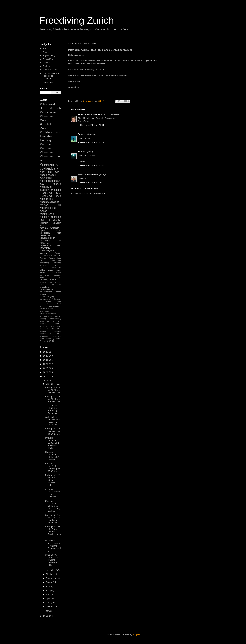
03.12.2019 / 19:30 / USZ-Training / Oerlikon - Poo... (52, 560)
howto (105, 193)
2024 (46, 360)
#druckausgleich (48, 238)
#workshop (45, 275)
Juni (48, 590)
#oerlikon (56, 217)
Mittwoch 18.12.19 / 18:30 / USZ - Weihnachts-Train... (53, 443)
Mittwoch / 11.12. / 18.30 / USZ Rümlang (53, 493)
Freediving (46, 193)
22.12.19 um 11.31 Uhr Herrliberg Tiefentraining (53, 409)
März (48, 603)
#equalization (55, 220)
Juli (48, 586)
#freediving (48, 152)
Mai (48, 594)
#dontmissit (46, 199)
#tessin (43, 304)
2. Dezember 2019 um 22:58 (91, 142)
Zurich (45, 120)
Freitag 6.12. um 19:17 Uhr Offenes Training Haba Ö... (53, 532)
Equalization (46, 245)
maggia (50, 270)
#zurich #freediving (50, 185)
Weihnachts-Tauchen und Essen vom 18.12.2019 (52, 421)
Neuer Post (48, 82)
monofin (44, 217)
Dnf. (59, 245)
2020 (46, 376)
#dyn (42, 225)
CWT (58, 172)
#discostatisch (46, 292)
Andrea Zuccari (50, 277)
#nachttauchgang (50, 202)
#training (56, 190)
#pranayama (45, 299)
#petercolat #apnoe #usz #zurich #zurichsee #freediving (50, 334)
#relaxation (56, 299)
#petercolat (45, 233)
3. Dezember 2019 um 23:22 (91, 165)
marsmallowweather (49, 228)
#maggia (44, 294)
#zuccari (57, 275)
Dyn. (43, 220)
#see (59, 301)
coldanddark (49, 168)
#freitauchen (47, 214)
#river (42, 339)
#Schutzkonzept (46, 316)
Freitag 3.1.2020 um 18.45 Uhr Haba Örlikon (53, 390)
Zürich (45, 128)
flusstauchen (45, 255)
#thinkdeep (48, 124)
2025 (46, 356)
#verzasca (52, 304)
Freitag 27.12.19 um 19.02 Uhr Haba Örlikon (53, 399)
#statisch (57, 223)
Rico (80, 151)
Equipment (48, 66)
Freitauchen (46, 235)
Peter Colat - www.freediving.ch (94, 114)
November (51, 570)
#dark (42, 321)
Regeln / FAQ (49, 56)
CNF (59, 255)
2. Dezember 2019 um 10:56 (91, 125)
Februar (50, 607)
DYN (58, 205)
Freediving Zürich (50, 196)
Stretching (44, 280)
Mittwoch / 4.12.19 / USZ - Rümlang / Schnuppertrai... (53, 546)
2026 (46, 352)
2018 (46, 616)
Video (42, 270)
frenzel (58, 280)
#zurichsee (46, 178)
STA (59, 193)
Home (45, 48)
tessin (54, 255)
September (51, 578)
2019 (46, 380)
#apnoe (46, 144)
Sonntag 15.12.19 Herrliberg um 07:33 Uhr (53, 467)
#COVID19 (45, 248)
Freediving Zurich (77, 20)
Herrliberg (47, 136)
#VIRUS (58, 316)
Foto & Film (48, 59)
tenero (58, 270)
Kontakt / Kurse (50, 70)
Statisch (44, 190)
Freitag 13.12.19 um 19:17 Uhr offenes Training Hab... (53, 480)
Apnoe (44, 211)
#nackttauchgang (47, 297)
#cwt (43, 172)
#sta (59, 233)
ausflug (43, 253)
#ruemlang (50, 339)
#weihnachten (55, 306)
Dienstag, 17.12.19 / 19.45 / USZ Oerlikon (52, 456)
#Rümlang (45, 243)
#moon (58, 253)
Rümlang (44, 258)
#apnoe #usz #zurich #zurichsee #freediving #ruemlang (50, 284)
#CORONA (56, 272)
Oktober (50, 574)
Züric (52, 280)
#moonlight (45, 240)
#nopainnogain (48, 175)
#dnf (59, 240)
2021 (46, 372)
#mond (53, 268)
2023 (46, 364)
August (49, 582)
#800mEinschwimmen (48, 314)
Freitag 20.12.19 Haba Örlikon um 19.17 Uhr (53, 431)
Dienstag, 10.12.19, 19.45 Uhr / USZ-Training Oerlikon (53, 506)
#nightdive (45, 223)
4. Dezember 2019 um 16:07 (91, 182)
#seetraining (49, 164)
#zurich (44, 205)
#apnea (46, 148)
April (48, 599)
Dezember (51, 384)
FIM (59, 268)
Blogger (136, 635)
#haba (58, 292)
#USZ (58, 230)
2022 (46, 368)
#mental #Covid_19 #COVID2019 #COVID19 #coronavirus (50, 326)
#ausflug (43, 319)
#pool (43, 230)
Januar (49, 611)
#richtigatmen (46, 301)
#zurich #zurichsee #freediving (50, 112)
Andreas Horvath (86, 174)
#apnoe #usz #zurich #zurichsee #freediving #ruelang (50, 260)
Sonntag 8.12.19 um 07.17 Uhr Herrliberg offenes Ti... (53, 519)
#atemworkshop (47, 289)
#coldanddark (50, 132)
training (45, 140)
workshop (44, 272)
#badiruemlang (55, 319)
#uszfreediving (48, 208)
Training (46, 63)
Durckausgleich (47, 250)
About (45, 52)
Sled (48, 341)
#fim (49, 321)
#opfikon (43, 331)
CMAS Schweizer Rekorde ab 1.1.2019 (51, 76)
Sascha (82, 134)
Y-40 (52, 341)
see (50, 172)
